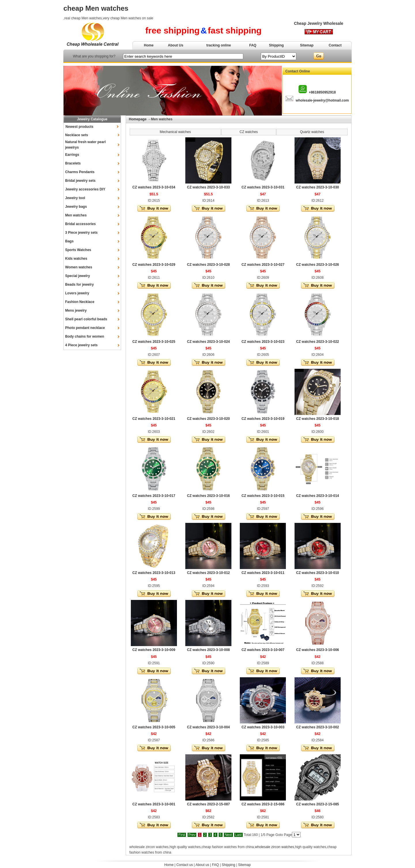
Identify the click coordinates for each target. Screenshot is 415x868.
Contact (335, 45)
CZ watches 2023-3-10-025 (154, 342)
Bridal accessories (80, 224)
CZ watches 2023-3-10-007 (263, 650)
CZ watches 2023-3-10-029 (154, 265)
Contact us (185, 865)
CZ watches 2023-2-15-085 (317, 804)
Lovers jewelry (77, 293)
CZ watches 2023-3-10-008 (209, 650)
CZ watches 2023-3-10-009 (154, 650)
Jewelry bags (76, 207)
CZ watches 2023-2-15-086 (263, 804)
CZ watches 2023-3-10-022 (317, 342)
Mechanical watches (175, 132)
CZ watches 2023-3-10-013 (154, 573)
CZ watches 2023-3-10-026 (317, 265)
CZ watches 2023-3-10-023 (263, 342)
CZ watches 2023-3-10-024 (209, 342)
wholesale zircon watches (274, 847)
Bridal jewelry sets (80, 181)
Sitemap (307, 45)
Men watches (76, 215)
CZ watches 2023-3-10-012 (209, 573)
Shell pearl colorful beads (86, 319)
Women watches (79, 267)
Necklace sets (77, 135)
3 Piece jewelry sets (81, 233)
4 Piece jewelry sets (81, 345)
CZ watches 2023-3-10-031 (263, 187)
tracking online (219, 45)
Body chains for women (85, 336)
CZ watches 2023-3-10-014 (317, 496)
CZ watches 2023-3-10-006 (317, 650)
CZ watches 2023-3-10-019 (263, 419)
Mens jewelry (76, 310)
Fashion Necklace (80, 302)
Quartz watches (312, 132)
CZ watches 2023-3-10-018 (317, 419)
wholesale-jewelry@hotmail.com (322, 100)
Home (149, 45)
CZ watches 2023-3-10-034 (154, 187)
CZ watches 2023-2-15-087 (209, 804)
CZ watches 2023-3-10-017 (154, 496)
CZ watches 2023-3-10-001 (154, 804)
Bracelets (73, 163)
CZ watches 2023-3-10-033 (209, 187)
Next (228, 835)
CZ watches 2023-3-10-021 (154, 419)
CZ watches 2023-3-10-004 (209, 727)
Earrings (72, 155)
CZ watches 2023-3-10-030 (317, 187)
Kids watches (76, 259)
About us (202, 865)
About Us (176, 45)
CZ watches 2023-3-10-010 (317, 573)
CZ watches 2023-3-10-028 (209, 265)
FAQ (253, 45)
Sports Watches (78, 250)
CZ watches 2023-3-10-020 (209, 419)
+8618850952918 (322, 92)
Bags (69, 241)
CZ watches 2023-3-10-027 (263, 265)
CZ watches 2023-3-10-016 (209, 496)
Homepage (138, 119)
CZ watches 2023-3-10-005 (154, 727)
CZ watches (249, 132)
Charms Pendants (80, 172)
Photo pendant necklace (85, 328)
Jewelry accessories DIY (85, 189)
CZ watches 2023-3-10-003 (263, 727)
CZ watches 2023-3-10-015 (263, 496)
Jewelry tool (75, 198)
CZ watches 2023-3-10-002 (317, 727)
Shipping (276, 45)
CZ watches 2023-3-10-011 (263, 573)
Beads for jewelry (79, 285)
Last (238, 835)
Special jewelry (78, 276)
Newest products (79, 127)
